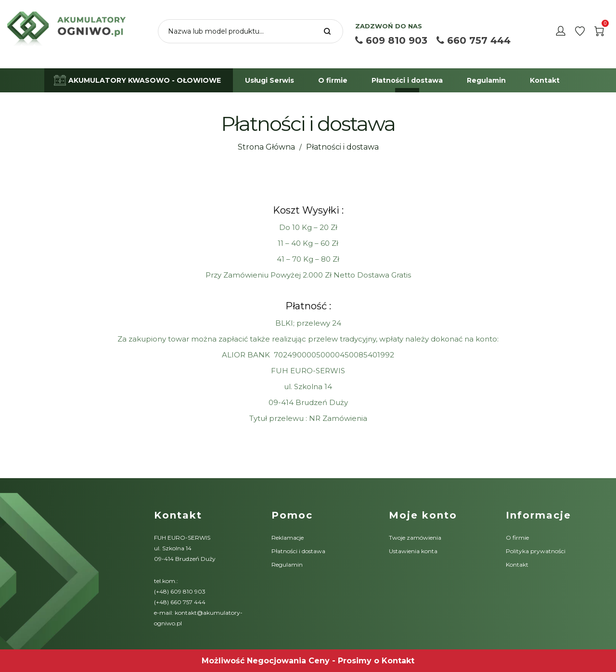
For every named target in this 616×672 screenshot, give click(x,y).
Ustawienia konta (413, 551)
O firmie (517, 538)
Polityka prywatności (536, 551)
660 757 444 (474, 40)
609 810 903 (391, 40)
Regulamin (287, 564)
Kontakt (517, 564)
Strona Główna (266, 147)
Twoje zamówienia (415, 538)
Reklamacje (288, 538)
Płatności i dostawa (298, 551)
